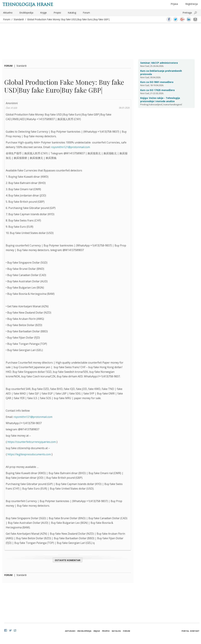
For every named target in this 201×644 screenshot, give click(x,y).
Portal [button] (185, 631)
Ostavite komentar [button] (68, 560)
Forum (86, 13)
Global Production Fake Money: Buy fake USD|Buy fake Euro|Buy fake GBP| (68, 19)
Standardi (19, 19)
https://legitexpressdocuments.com (29, 454)
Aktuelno (8, 13)
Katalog (72, 13)
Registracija (192, 4)
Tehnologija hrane (28, 4)
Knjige (43, 13)
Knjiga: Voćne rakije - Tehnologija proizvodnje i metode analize (160, 100)
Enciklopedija (26, 13)
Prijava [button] (174, 4)
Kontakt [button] (195, 631)
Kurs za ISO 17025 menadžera (157, 90)
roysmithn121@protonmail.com (70, 147)
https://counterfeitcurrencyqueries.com (32, 442)
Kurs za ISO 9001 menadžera (157, 82)
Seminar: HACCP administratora (159, 63)
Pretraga (187, 13)
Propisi (57, 13)
